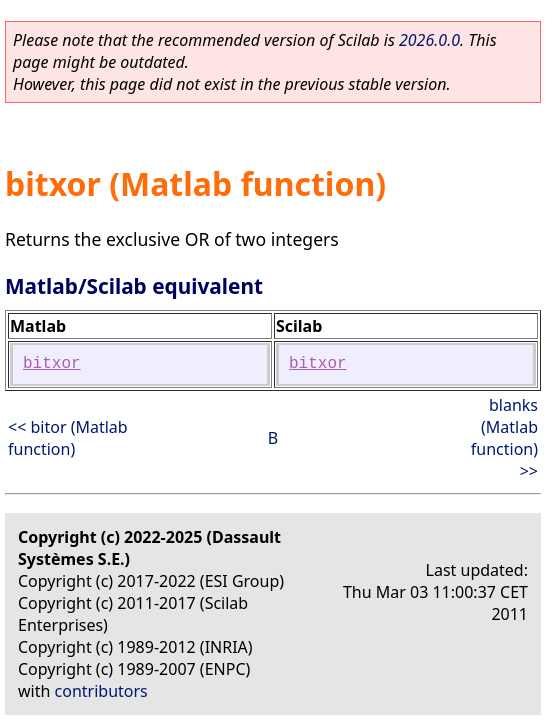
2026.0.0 (429, 40)
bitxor (52, 364)
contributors (101, 691)
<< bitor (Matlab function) (68, 438)
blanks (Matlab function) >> (504, 438)
